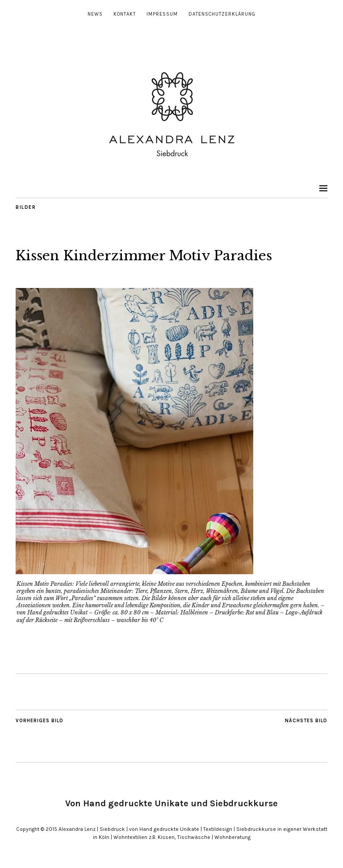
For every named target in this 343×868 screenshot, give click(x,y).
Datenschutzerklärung (222, 14)
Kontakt (125, 14)
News (95, 14)
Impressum (162, 14)
